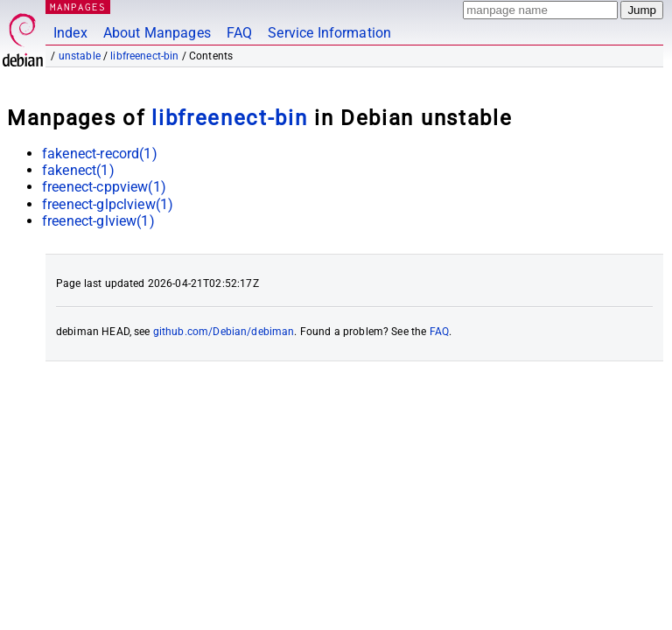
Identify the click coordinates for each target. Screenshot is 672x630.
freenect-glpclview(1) (108, 204)
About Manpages (157, 33)
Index (70, 33)
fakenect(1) (78, 170)
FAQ (239, 33)
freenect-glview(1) (98, 221)
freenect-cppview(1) (104, 187)
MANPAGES (78, 7)
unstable (80, 56)
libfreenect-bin (144, 56)
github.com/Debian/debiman (224, 332)
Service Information (329, 33)
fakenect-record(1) (100, 154)
